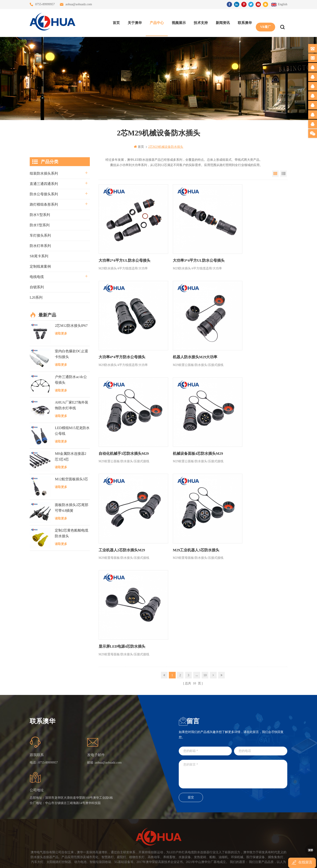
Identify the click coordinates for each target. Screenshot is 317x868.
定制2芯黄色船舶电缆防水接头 (72, 533)
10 (205, 448)
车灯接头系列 (40, 235)
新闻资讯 (222, 22)
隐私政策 (90, 825)
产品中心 (156, 22)
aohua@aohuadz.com (79, 4)
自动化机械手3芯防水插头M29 (185, 335)
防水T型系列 (40, 225)
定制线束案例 (40, 266)
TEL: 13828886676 (267, 821)
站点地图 (90, 810)
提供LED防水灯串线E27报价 (135, 794)
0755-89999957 (45, 4)
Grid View (275, 174)
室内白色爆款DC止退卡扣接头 (71, 354)
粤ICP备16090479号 (196, 854)
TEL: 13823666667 (187, 821)
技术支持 (200, 22)
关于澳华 (134, 22)
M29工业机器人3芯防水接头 (184, 420)
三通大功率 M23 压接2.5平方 (135, 778)
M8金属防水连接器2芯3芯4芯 (70, 456)
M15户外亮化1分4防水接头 (135, 833)
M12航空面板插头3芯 (71, 479)
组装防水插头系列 (44, 173)
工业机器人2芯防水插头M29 (121, 420)
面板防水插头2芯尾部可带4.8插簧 (72, 507)
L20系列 (36, 297)
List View (284, 174)
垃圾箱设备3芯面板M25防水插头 (135, 810)
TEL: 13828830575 (227, 821)
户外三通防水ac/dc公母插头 (71, 379)
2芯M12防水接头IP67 (71, 325)
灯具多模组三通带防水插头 (135, 786)
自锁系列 (37, 287)
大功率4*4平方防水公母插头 (247, 249)
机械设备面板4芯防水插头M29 (249, 335)
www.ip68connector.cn (229, 861)
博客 (87, 802)
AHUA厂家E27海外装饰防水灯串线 (72, 405)
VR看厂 (264, 22)
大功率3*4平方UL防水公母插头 (186, 249)
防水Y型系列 (40, 215)
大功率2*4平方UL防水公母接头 (123, 249)
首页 (115, 22)
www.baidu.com (168, 861)
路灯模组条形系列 (44, 204)
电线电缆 (37, 277)
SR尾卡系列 (39, 256)
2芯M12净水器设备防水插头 (135, 825)
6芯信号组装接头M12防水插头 (135, 802)
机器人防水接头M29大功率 (120, 335)
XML (88, 818)
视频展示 (178, 22)
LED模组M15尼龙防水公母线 (72, 431)
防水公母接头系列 (44, 194)
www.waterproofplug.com (139, 861)
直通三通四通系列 (44, 184)
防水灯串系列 (40, 246)
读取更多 (61, 333)
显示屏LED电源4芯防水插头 (247, 420)
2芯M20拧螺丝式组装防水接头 (135, 818)
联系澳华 (244, 22)
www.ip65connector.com (196, 861)
